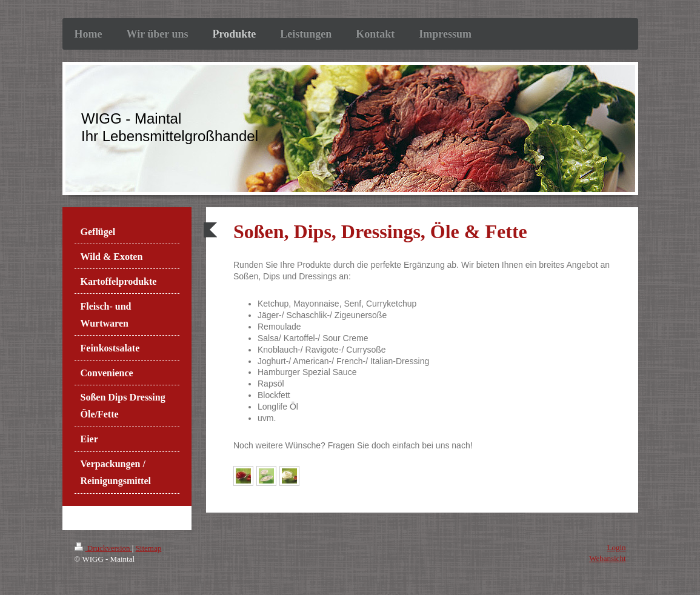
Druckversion (103, 548)
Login (616, 547)
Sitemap (149, 548)
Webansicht (607, 558)
